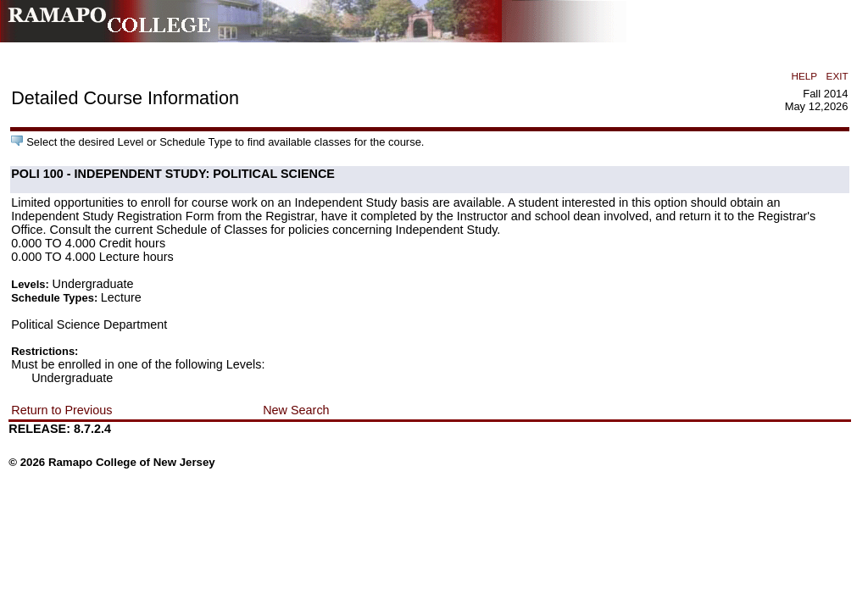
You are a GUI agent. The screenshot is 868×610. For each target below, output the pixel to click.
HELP (804, 76)
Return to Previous (61, 410)
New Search (296, 410)
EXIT (837, 76)
